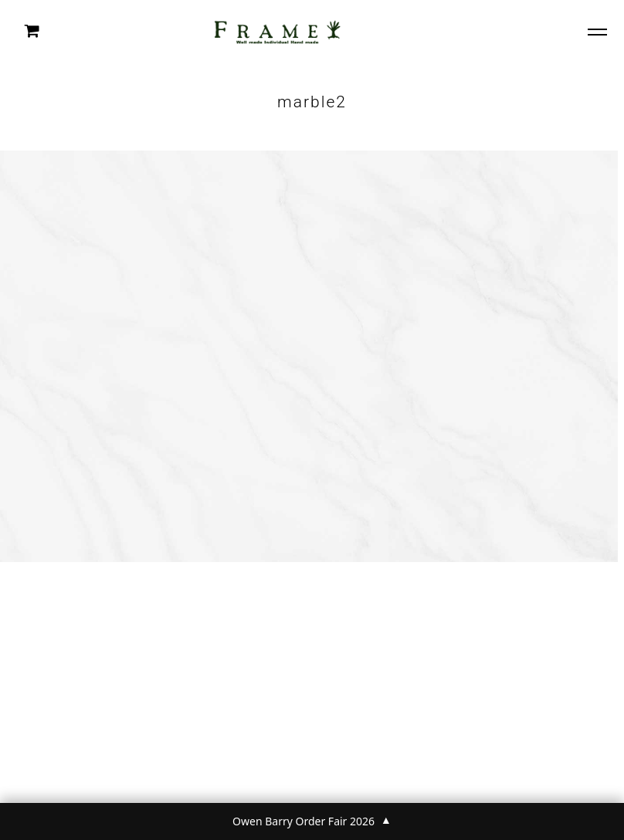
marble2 (312, 102)
